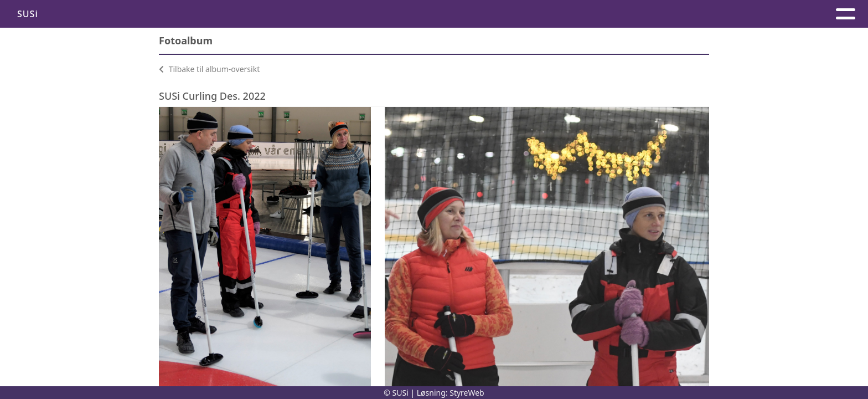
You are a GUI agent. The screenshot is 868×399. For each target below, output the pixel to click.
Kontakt (476, 14)
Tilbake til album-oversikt (209, 69)
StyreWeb (467, 393)
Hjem (423, 14)
